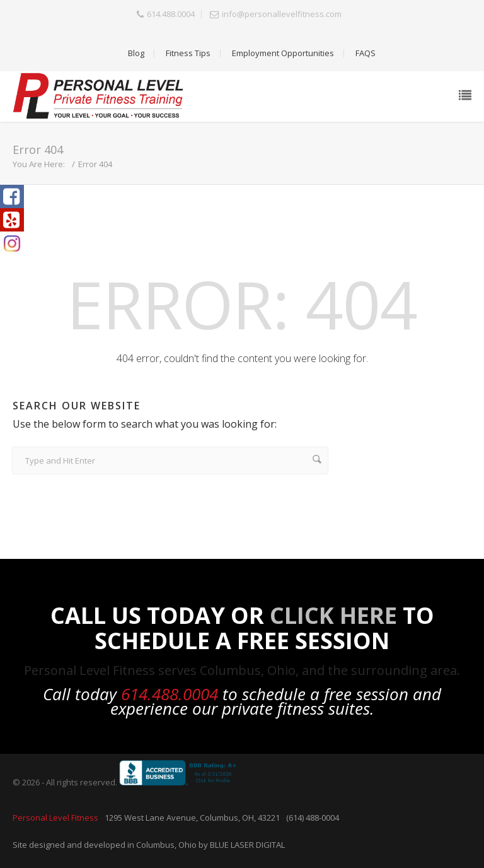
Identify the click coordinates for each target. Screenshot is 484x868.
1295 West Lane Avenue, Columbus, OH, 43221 (192, 818)
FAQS (366, 53)
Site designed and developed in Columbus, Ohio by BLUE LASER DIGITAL (149, 845)
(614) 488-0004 (313, 818)
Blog (136, 53)
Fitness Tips (188, 53)
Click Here (333, 615)
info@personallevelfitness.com (282, 14)
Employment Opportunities (283, 53)
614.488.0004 (171, 14)
